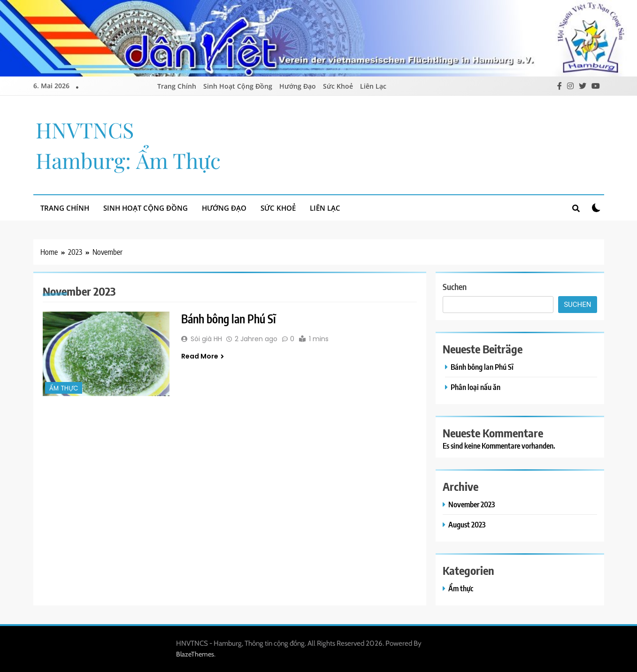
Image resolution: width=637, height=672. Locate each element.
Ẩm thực (64, 388)
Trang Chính (177, 86)
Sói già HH (206, 339)
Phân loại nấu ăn (476, 387)
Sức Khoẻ (338, 86)
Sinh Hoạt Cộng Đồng (238, 86)
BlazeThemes (195, 654)
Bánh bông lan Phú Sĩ (229, 319)
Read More (203, 356)
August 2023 (467, 524)
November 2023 (472, 504)
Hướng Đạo (298, 86)
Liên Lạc (373, 86)
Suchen (455, 286)
